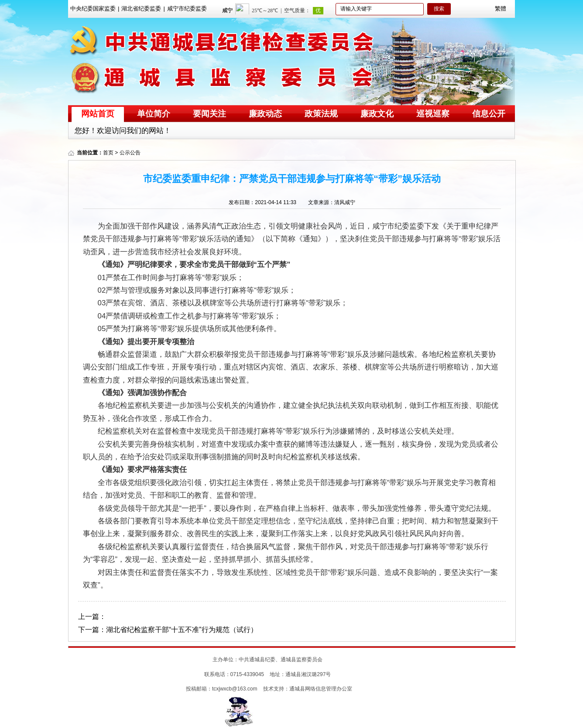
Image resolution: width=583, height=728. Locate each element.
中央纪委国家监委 (93, 9)
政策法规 (321, 114)
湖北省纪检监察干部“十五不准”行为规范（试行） (182, 630)
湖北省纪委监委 (141, 9)
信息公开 (489, 114)
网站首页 (98, 114)
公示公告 (130, 153)
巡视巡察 (433, 114)
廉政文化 (377, 114)
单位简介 (154, 114)
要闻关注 (209, 114)
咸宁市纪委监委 (187, 9)
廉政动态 (265, 114)
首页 (108, 153)
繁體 (501, 9)
